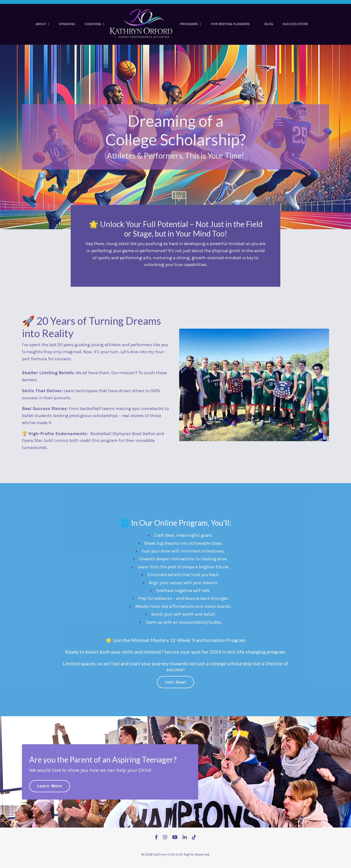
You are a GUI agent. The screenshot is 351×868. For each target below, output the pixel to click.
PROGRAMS (190, 24)
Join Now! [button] (175, 675)
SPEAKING (67, 24)
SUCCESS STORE (295, 24)
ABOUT (42, 24)
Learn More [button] (50, 779)
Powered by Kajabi (175, 855)
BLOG (269, 24)
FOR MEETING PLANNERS (230, 24)
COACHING (94, 24)
